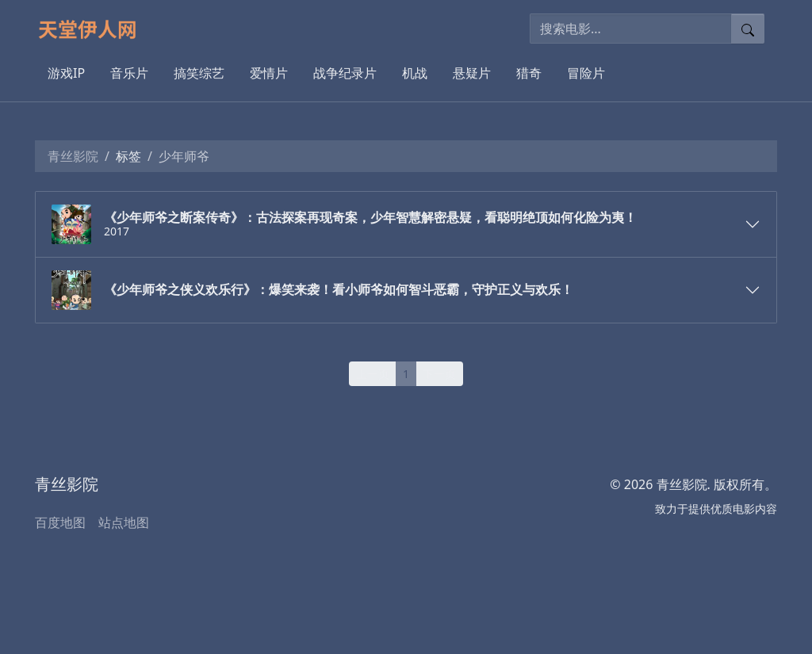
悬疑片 (472, 73)
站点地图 (124, 522)
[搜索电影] (631, 29)
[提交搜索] (748, 29)
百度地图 (60, 522)
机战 (415, 73)
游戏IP (66, 73)
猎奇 (529, 73)
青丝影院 (73, 156)
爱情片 (269, 73)
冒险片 (586, 73)
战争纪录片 (345, 73)
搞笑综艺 (199, 73)
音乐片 (129, 73)
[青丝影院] (94, 29)
